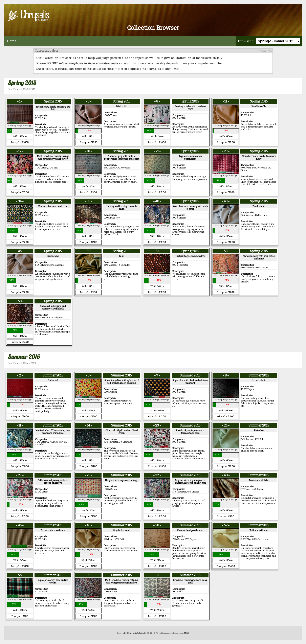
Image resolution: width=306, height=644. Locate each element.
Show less (265, 51)
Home (12, 41)
